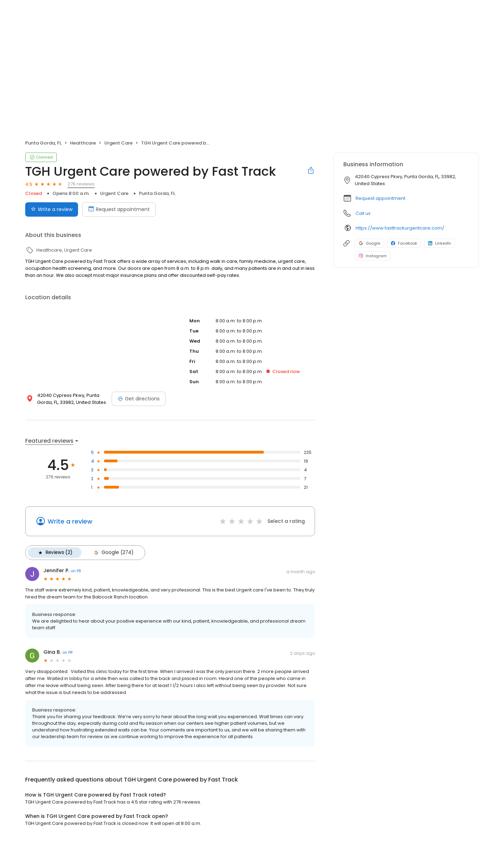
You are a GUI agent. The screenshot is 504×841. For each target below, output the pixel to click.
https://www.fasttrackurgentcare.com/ (400, 228)
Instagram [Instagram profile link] (373, 256)
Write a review (70, 521)
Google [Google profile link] (369, 243)
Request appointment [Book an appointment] (119, 209)
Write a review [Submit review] (52, 209)
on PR (76, 571)
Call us (363, 213)
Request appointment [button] (380, 198)
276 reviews (81, 184)
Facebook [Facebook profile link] (404, 243)
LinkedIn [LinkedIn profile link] (440, 243)
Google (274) (113, 553)
